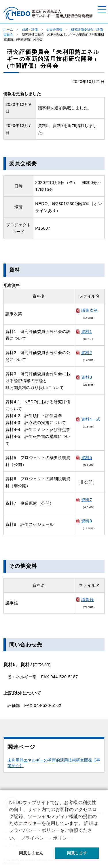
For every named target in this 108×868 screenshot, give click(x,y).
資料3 (87, 377)
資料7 (87, 500)
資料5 (87, 458)
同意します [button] (77, 853)
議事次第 (90, 310)
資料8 (87, 521)
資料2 (87, 353)
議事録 (87, 600)
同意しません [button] (31, 853)
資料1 (87, 331)
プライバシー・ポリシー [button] (46, 838)
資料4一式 (91, 419)
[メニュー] (102, 9)
